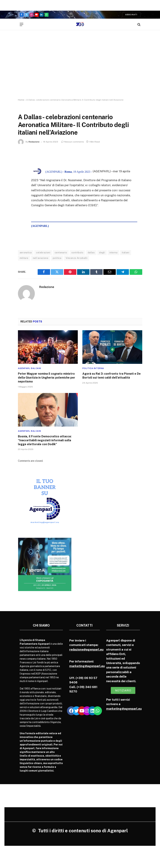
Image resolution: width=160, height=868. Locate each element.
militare (24, 258)
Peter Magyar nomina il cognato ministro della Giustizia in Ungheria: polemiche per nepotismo (47, 378)
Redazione (34, 142)
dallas (91, 253)
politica (57, 258)
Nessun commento (73, 142)
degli (102, 253)
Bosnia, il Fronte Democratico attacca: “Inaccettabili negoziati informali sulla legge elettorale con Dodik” (45, 440)
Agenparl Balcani (30, 368)
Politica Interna (93, 368)
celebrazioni (43, 253)
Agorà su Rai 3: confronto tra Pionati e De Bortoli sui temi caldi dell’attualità (112, 376)
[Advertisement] (80, 68)
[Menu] (21, 24)
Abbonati (131, 15)
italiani (126, 253)
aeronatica (26, 253)
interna (113, 253)
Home (21, 100)
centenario (61, 253)
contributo (77, 253)
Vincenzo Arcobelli (77, 258)
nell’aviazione (41, 258)
